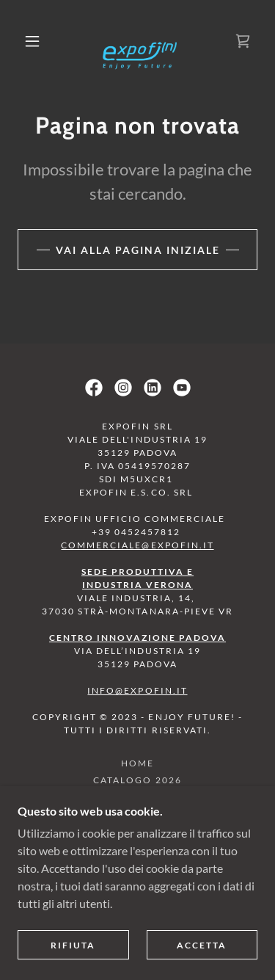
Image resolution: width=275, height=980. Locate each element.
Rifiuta (73, 945)
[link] (140, 41)
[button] (32, 41)
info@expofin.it (137, 690)
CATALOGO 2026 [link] (137, 780)
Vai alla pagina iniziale (138, 250)
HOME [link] (137, 763)
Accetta (202, 945)
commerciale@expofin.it (137, 545)
